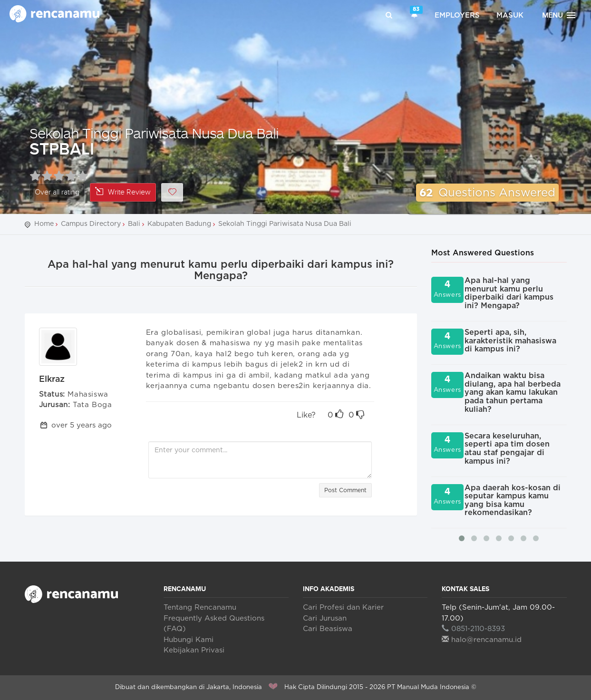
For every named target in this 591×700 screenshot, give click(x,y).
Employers (457, 15)
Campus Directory (91, 224)
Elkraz (52, 379)
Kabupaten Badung (179, 224)
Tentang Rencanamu (200, 608)
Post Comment (345, 490)
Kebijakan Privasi (194, 650)
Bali (134, 224)
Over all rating (57, 192)
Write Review (123, 192)
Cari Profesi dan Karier (343, 608)
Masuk (510, 15)
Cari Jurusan (325, 618)
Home (44, 224)
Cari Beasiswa (328, 629)
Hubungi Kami (189, 640)
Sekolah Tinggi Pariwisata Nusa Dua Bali (154, 133)
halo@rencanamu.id (482, 640)
